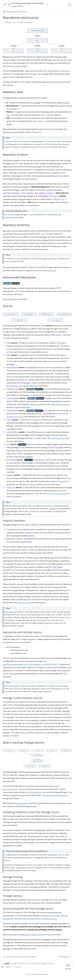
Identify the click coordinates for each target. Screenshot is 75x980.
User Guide (52, 270)
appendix (33, 179)
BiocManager (12, 109)
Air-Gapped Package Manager (53, 795)
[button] (4, 12)
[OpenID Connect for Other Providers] (20, 957)
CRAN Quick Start (49, 916)
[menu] (5, 5)
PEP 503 (61, 199)
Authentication (10, 217)
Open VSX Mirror (29, 484)
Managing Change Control (32, 935)
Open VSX (64, 481)
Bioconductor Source (15, 386)
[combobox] (70, 5)
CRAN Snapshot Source (60, 404)
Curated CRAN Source (38, 395)
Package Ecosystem (13, 66)
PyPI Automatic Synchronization (27, 919)
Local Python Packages (60, 438)
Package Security (21, 803)
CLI (34, 438)
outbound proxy (35, 792)
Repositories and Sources (17, 12)
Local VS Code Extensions (57, 494)
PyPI (43, 115)
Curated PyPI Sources (15, 417)
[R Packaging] (65, 957)
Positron (40, 121)
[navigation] (51, 12)
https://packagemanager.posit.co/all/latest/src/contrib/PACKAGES (30, 664)
